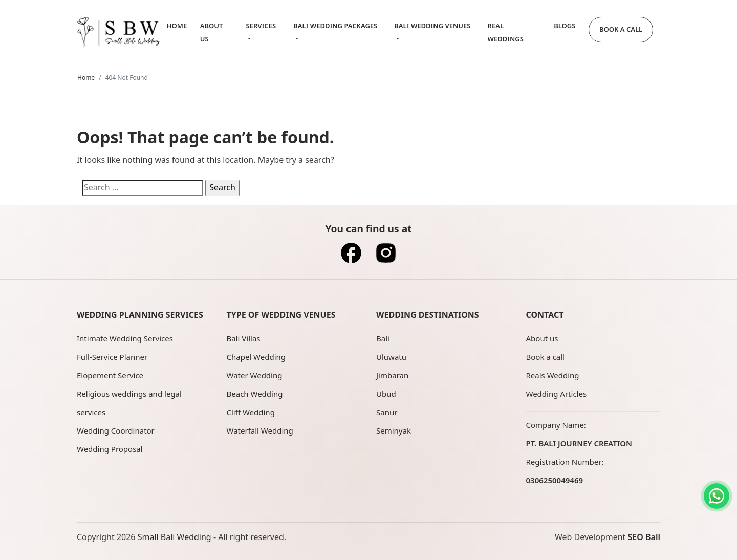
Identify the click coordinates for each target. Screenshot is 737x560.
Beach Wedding (255, 394)
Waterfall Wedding (260, 430)
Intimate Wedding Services (125, 338)
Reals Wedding (553, 375)
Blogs (565, 26)
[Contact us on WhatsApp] (717, 496)
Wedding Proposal (110, 449)
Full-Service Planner (112, 357)
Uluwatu (391, 357)
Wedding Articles (557, 394)
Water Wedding (255, 375)
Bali (383, 338)
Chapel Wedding (256, 357)
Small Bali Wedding (175, 537)
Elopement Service (110, 375)
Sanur (387, 412)
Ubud (386, 394)
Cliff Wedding (251, 412)
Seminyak (394, 430)
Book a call (545, 357)
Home (177, 26)
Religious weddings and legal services (129, 403)
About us (542, 338)
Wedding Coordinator (116, 430)
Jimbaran (392, 375)
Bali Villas (244, 338)
